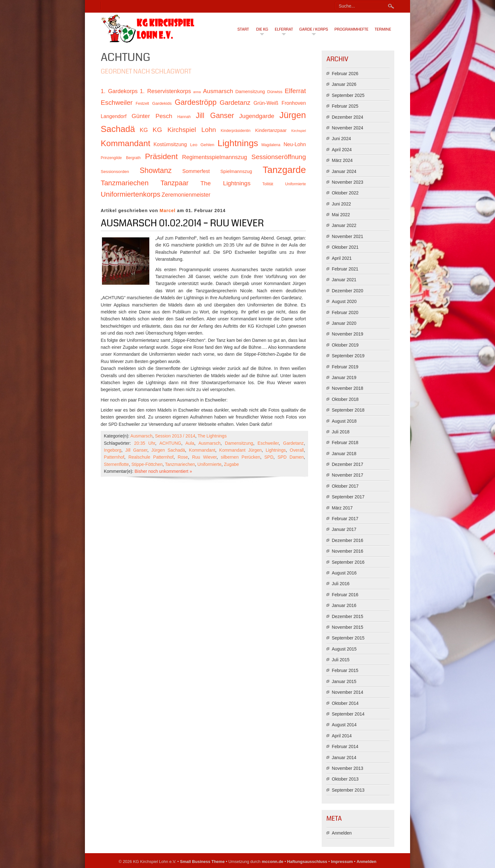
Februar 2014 (345, 746)
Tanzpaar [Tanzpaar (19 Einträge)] (174, 183)
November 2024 (348, 128)
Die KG (262, 29)
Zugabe (231, 464)
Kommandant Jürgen (240, 450)
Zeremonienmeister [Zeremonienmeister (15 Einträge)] (186, 195)
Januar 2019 (344, 378)
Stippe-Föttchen (147, 464)
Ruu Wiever (204, 457)
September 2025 (348, 95)
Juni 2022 (341, 204)
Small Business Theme (202, 862)
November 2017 (348, 475)
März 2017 (342, 508)
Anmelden (342, 833)
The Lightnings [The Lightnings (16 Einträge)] (226, 183)
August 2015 (344, 649)
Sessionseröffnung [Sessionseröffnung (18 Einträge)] (279, 157)
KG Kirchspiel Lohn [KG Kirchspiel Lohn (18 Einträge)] (184, 130)
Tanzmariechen (180, 464)
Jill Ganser (136, 450)
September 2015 (348, 638)
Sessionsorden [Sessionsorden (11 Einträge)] (115, 172)
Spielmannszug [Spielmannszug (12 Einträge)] (236, 171)
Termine (383, 29)
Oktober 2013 (345, 779)
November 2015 (348, 627)
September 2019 (348, 356)
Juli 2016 (341, 584)
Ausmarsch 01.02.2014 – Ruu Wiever (182, 223)
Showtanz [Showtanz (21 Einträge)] (156, 170)
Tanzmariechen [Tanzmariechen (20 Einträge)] (125, 183)
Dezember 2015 (348, 616)
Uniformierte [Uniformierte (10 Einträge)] (295, 184)
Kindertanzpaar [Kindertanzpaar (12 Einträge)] (271, 130)
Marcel (168, 211)
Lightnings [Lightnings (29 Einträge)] (238, 143)
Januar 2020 (344, 323)
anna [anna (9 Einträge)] (197, 92)
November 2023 (348, 182)
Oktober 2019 (345, 345)
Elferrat (284, 29)
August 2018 (344, 421)
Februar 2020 (345, 312)
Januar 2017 (344, 529)
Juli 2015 (341, 660)
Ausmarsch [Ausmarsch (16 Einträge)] (218, 91)
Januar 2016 (344, 605)
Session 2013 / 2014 (175, 436)
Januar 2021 (344, 280)
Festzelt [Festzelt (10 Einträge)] (142, 104)
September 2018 (348, 410)
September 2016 (348, 562)
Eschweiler (268, 443)
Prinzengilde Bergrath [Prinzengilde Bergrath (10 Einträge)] (121, 158)
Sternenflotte (116, 464)
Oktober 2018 (345, 399)
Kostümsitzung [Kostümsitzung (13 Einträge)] (170, 144)
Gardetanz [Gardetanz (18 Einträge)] (235, 102)
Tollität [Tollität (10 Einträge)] (268, 184)
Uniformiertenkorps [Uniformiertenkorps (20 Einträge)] (131, 194)
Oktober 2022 (345, 193)
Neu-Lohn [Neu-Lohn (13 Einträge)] (295, 144)
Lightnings (276, 450)
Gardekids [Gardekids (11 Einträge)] (162, 103)
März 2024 (342, 160)
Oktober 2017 (345, 486)
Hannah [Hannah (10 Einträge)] (184, 117)
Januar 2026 (344, 84)
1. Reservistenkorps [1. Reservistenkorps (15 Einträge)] (165, 91)
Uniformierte (209, 464)
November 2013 (348, 768)
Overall (297, 450)
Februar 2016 (345, 595)
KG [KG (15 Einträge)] (144, 130)
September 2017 (348, 497)
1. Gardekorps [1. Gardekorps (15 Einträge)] (119, 91)
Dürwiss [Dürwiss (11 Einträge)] (275, 92)
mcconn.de (273, 862)
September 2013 (348, 790)
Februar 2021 (345, 269)
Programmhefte (351, 29)
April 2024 (342, 150)
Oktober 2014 (345, 703)
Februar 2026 (345, 74)
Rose (183, 457)
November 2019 (348, 334)
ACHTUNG (170, 443)
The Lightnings (212, 436)
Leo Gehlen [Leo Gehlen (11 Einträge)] (202, 145)
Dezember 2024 (348, 117)
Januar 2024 (344, 171)
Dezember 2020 (348, 291)
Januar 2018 (344, 454)
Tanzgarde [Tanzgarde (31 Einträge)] (284, 170)
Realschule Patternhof (151, 457)
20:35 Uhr (145, 443)
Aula (190, 443)
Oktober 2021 (345, 247)
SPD (269, 457)
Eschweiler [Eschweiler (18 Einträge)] (117, 102)
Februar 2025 (345, 106)
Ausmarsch (141, 436)
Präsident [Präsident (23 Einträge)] (161, 156)
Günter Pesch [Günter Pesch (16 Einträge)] (152, 116)
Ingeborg (113, 450)
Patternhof (114, 457)
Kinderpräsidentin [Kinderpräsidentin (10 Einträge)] (236, 131)
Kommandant (202, 450)
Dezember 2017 (348, 464)
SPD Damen (291, 457)
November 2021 (348, 236)
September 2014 (348, 714)
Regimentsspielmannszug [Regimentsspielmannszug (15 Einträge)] (215, 157)
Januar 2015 (344, 681)
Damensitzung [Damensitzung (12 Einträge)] (250, 92)
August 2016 (344, 573)
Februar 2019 (345, 367)
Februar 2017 (345, 519)
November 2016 (348, 551)
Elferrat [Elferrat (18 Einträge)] (295, 91)
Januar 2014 (344, 758)
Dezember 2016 (348, 540)
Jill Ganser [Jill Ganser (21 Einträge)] (215, 116)
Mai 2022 (341, 215)
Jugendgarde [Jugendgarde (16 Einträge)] (256, 116)
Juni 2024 (341, 139)
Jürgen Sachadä (168, 450)
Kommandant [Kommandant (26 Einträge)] (125, 143)
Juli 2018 (341, 432)
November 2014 (348, 692)
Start (243, 29)
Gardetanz (293, 443)
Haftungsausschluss (307, 862)
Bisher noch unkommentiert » (163, 471)
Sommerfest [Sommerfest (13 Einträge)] (196, 171)
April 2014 (342, 736)
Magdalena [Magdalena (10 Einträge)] (271, 145)
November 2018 (348, 388)
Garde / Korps (314, 29)
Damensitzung (239, 443)
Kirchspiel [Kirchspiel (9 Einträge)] (299, 131)
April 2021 (342, 258)
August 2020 (344, 301)
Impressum (342, 862)
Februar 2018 (345, 443)
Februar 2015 (345, 670)
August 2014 (344, 725)
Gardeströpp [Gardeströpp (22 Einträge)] (196, 102)
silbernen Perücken (240, 457)
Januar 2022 (344, 225)
